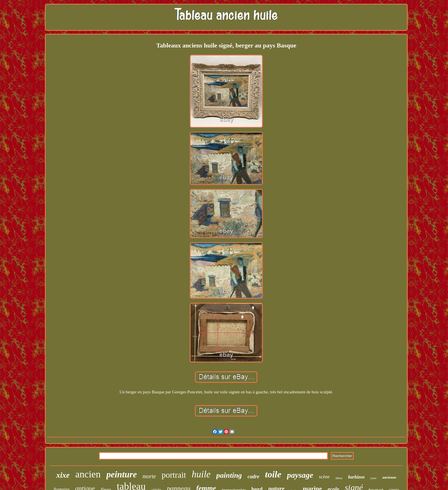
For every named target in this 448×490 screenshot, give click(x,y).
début (339, 478)
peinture (122, 474)
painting (229, 475)
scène (324, 477)
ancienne (389, 477)
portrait (174, 475)
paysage (300, 475)
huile (201, 474)
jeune (373, 478)
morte (149, 476)
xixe (63, 475)
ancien (88, 474)
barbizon (356, 477)
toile (273, 474)
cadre (254, 477)
